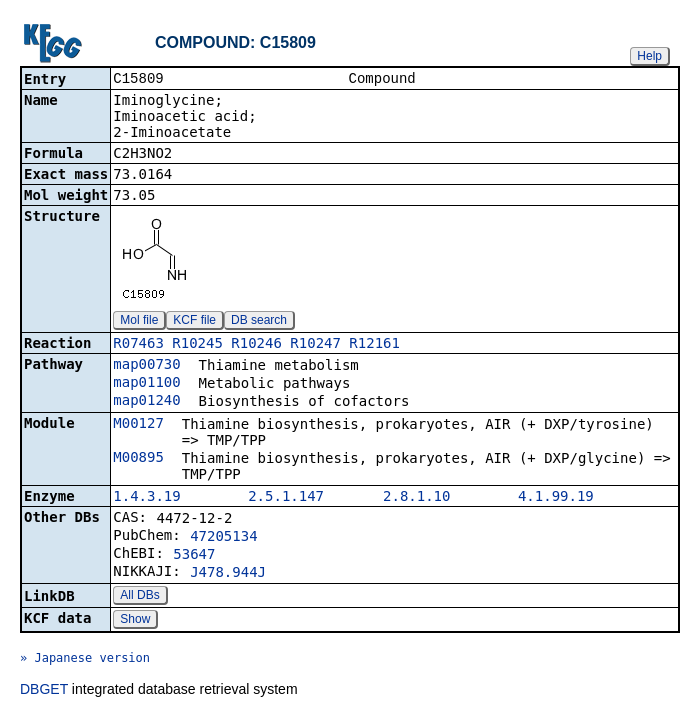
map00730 (146, 366)
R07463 (138, 345)
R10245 (197, 345)
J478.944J (228, 574)
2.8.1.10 (416, 498)
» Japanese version (85, 660)
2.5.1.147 (286, 498)
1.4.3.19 (146, 498)
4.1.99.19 (556, 498)
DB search (259, 322)
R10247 (315, 345)
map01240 (146, 402)
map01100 (146, 384)
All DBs (139, 597)
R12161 (374, 345)
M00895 (138, 459)
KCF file (194, 322)
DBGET (44, 691)
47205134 (223, 538)
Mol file (139, 322)
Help (649, 56)
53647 (194, 556)
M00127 (138, 425)
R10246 (256, 345)
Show (135, 621)
